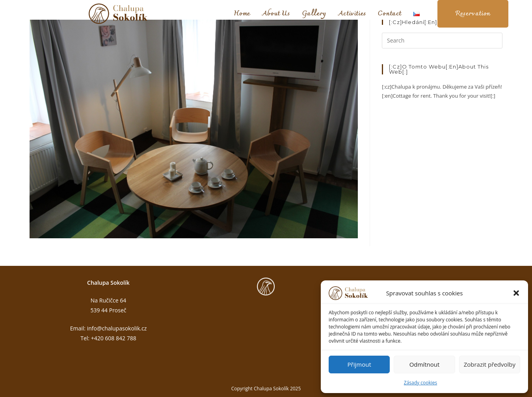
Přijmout (359, 364)
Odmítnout (425, 364)
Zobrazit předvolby (490, 364)
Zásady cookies (420, 383)
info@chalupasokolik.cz (117, 328)
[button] (516, 293)
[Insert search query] (442, 41)
